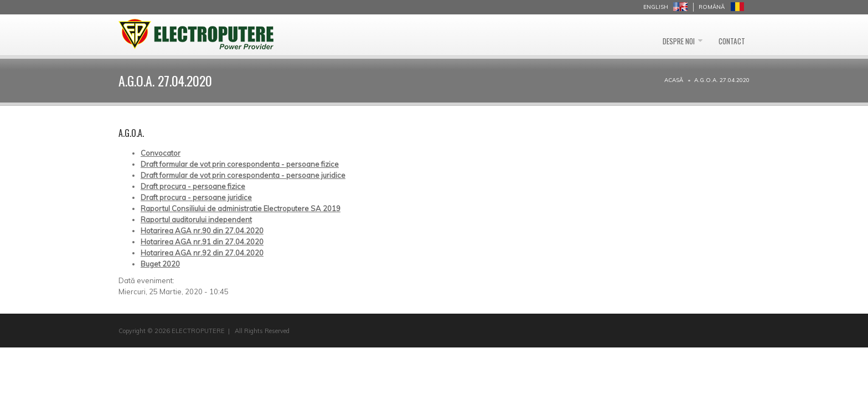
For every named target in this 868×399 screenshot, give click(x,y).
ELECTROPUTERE (198, 331)
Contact (725, 35)
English (656, 7)
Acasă (674, 80)
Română (712, 7)
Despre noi (659, 35)
